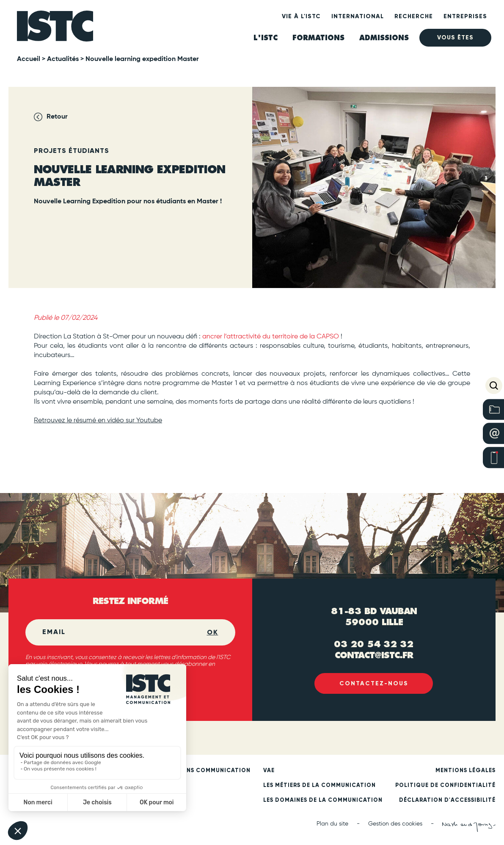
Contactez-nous (374, 683)
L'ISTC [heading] (266, 38)
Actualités (63, 59)
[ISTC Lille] (55, 29)
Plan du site (332, 824)
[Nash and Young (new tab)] (469, 827)
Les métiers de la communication (319, 785)
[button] (494, 385)
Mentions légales (465, 771)
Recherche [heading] (414, 16)
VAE (269, 771)
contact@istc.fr (374, 655)
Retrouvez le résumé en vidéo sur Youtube (98, 421)
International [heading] (358, 16)
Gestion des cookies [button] (395, 824)
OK (213, 632)
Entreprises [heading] (465, 16)
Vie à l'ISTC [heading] (301, 16)
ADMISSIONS (384, 38)
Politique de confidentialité (445, 785)
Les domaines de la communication (323, 800)
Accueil (29, 59)
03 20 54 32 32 (374, 644)
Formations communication (202, 771)
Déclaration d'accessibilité (447, 800)
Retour (57, 117)
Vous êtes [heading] (455, 37)
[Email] (125, 632)
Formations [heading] (318, 38)
